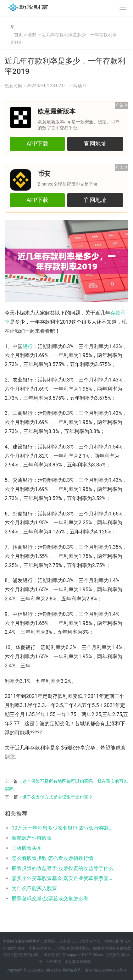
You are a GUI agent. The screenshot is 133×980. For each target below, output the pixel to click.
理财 (32, 35)
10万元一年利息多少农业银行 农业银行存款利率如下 (64, 828)
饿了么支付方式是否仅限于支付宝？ (58, 797)
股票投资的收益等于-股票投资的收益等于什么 (63, 868)
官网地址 (95, 144)
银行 (28, 346)
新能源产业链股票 (32, 838)
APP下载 (37, 144)
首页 (19, 35)
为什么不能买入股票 (34, 888)
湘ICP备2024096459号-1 (106, 970)
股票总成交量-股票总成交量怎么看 (50, 898)
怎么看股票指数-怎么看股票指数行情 (53, 858)
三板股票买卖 (27, 848)
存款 (115, 313)
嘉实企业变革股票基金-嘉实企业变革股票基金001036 (64, 878)
